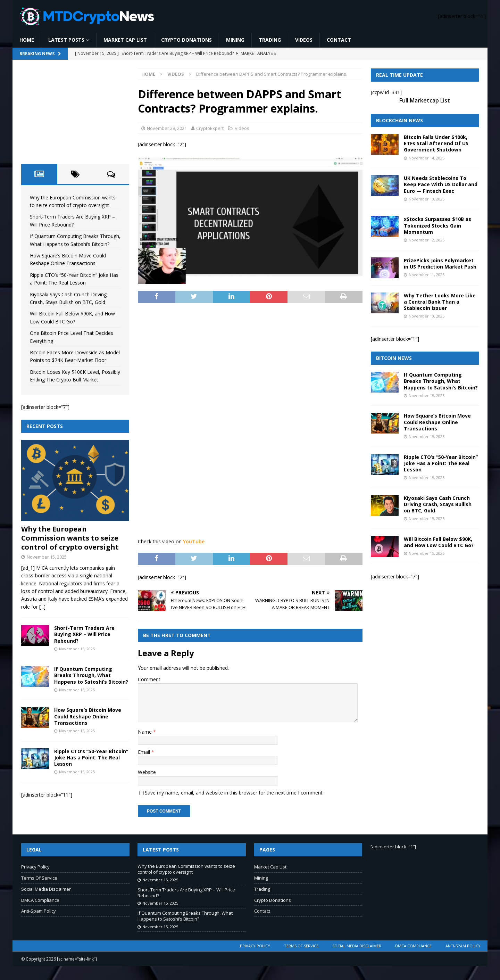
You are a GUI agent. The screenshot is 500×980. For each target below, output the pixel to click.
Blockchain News (399, 120)
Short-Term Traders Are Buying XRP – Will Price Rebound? (84, 634)
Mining (235, 40)
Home (27, 40)
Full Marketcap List (425, 100)
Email (145, 752)
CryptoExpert (210, 128)
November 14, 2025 (427, 158)
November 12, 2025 (427, 240)
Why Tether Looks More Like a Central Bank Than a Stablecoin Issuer (440, 302)
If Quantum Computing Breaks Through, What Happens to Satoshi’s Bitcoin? (91, 675)
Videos (304, 40)
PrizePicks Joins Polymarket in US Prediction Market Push (440, 263)
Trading (270, 40)
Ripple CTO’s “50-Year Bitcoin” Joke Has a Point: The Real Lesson (91, 757)
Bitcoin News (394, 358)
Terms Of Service (39, 878)
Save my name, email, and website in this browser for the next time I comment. (234, 793)
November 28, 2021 (167, 128)
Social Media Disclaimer (46, 889)
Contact (339, 40)
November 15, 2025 (47, 557)
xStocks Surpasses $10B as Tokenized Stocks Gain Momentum (437, 225)
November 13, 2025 (427, 199)
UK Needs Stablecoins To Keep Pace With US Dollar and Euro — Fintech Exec (441, 184)
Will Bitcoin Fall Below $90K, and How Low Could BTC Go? (439, 542)
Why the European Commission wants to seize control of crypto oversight (70, 538)
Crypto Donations (186, 40)
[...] (42, 607)
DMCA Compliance (40, 900)
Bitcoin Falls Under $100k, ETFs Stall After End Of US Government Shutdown (436, 143)
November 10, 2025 (427, 316)
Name (145, 732)
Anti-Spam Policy (39, 911)
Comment (149, 679)
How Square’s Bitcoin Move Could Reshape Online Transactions (88, 716)
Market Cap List (125, 40)
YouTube (194, 541)
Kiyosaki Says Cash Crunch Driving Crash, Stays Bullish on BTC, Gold (438, 504)
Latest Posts (66, 40)
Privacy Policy (35, 867)
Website (147, 772)
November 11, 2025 (427, 275)
